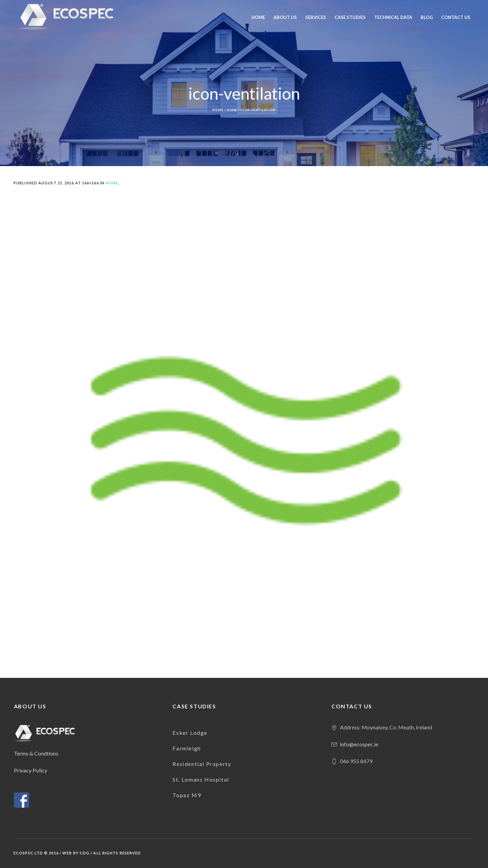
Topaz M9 (187, 795)
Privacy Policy (30, 770)
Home (218, 110)
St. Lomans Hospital (201, 779)
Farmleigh (187, 748)
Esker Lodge (190, 733)
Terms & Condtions (36, 753)
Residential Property (202, 764)
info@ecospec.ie (359, 744)
